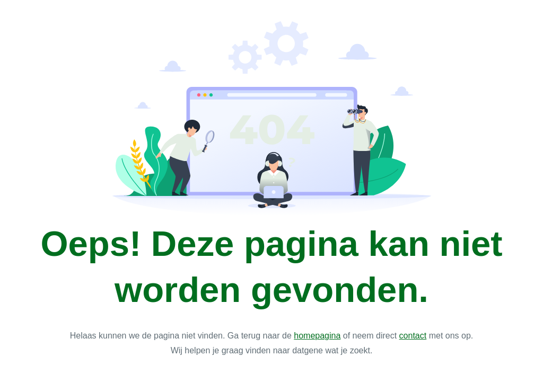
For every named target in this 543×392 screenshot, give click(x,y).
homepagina (317, 336)
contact (413, 336)
